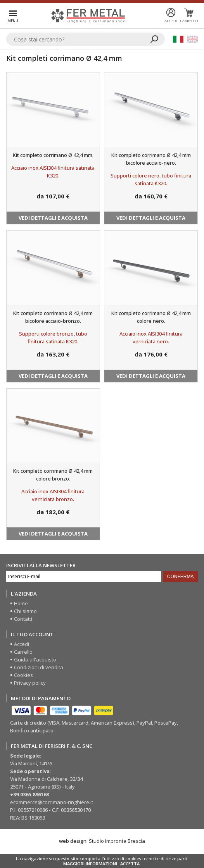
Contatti (23, 619)
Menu (13, 21)
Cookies (23, 675)
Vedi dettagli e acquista (53, 218)
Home (21, 603)
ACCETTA (130, 864)
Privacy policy (30, 683)
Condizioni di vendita (39, 667)
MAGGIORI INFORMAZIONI (90, 864)
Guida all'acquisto (35, 660)
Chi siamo (25, 611)
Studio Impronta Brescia (117, 841)
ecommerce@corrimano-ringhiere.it (52, 802)
